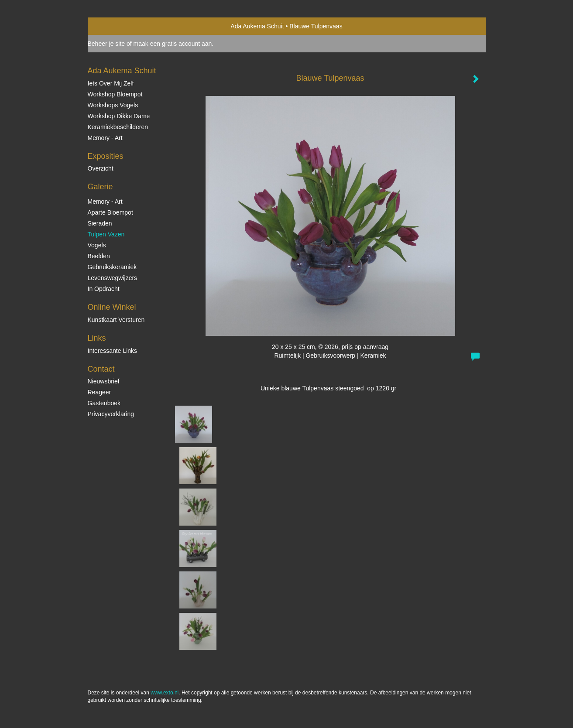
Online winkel (112, 307)
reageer (100, 392)
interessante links (113, 351)
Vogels (97, 245)
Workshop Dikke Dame (119, 116)
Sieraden (100, 223)
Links (97, 338)
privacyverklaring (111, 414)
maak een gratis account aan (173, 44)
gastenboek (104, 403)
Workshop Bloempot (115, 94)
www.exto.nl (165, 693)
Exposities (106, 156)
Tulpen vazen (106, 234)
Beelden (99, 256)
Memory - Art (105, 138)
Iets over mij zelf (111, 83)
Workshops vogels (113, 105)
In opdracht (104, 289)
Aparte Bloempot (110, 212)
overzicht (101, 168)
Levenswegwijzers (113, 278)
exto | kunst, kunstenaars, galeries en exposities (112, 26)
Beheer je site (106, 44)
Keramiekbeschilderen (118, 127)
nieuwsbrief (104, 381)
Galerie (100, 187)
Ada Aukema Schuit (257, 26)
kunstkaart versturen (116, 320)
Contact (101, 369)
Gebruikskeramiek (112, 267)
